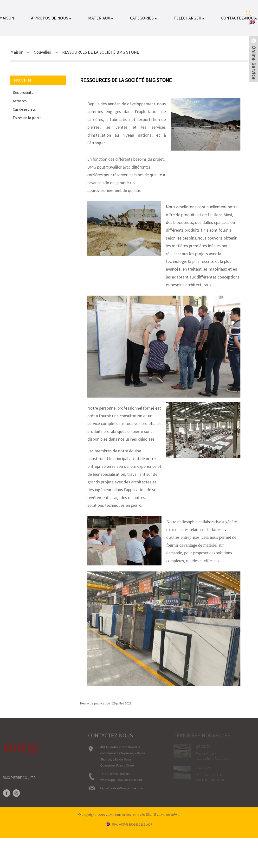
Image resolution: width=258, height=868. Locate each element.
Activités (20, 101)
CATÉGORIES (143, 18)
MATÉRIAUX (101, 18)
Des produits (23, 92)
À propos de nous (51, 18)
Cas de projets (24, 109)
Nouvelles (42, 52)
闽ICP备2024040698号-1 (163, 815)
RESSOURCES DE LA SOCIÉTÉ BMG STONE (101, 52)
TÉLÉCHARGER (189, 18)
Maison (17, 52)
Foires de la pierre (27, 118)
